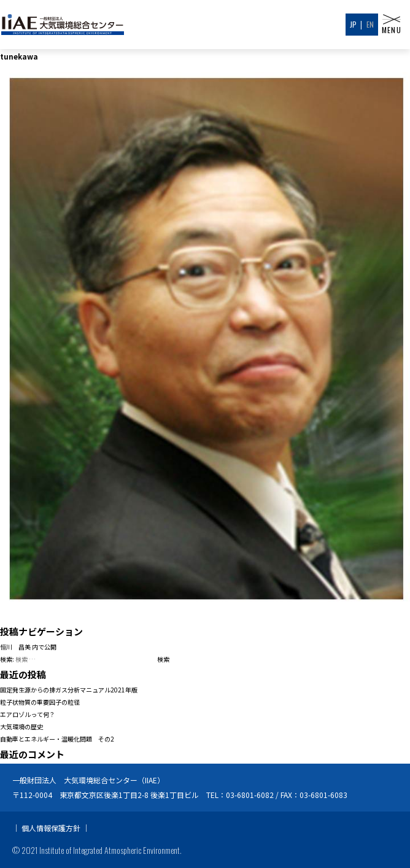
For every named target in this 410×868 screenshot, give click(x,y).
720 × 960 (104, 616)
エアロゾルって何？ (28, 714)
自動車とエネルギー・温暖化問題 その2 (57, 739)
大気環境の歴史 (21, 727)
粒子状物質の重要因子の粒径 (40, 702)
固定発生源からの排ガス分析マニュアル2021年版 (69, 690)
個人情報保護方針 (51, 828)
